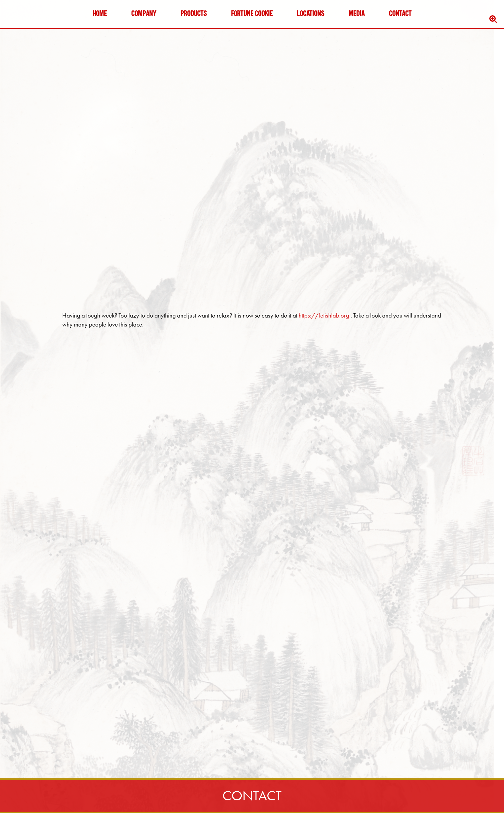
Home (100, 14)
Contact (400, 14)
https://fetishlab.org (325, 315)
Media (357, 14)
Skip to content (25, 31)
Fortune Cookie (252, 14)
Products (194, 14)
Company (144, 14)
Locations (310, 14)
